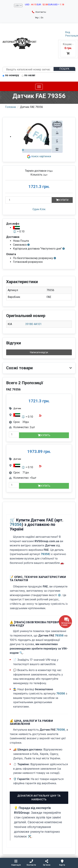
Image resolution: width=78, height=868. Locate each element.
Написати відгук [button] (39, 352)
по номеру (11, 75)
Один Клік (39, 209)
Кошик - (68, 49)
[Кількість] (29, 200)
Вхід (68, 32)
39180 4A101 (33, 324)
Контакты (39, 12)
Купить (44, 435)
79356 (16, 524)
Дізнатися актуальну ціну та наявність (39, 798)
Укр (37, 18)
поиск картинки (39, 156)
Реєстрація (72, 36)
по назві (28, 75)
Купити (62, 200)
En (42, 18)
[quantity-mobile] (14, 434)
